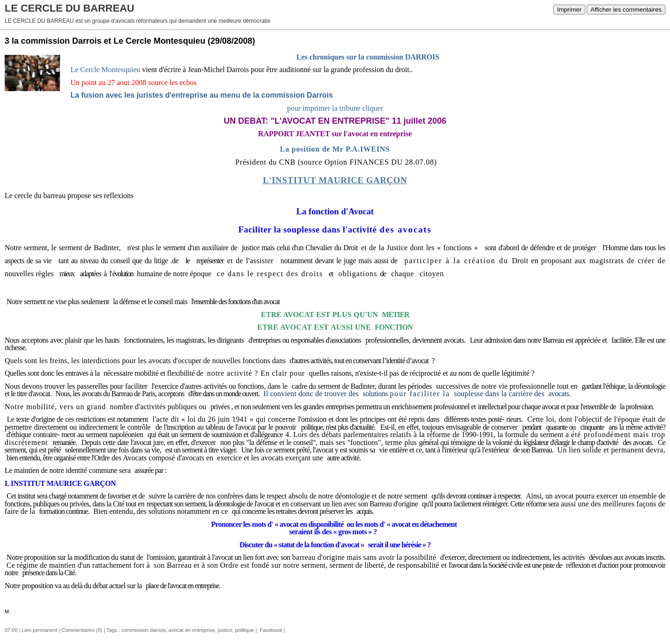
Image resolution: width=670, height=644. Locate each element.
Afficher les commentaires (626, 10)
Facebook (270, 630)
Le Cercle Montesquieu (105, 70)
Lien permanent (40, 630)
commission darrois (144, 630)
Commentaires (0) (82, 630)
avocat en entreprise (192, 630)
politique (245, 630)
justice (225, 630)
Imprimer (569, 10)
